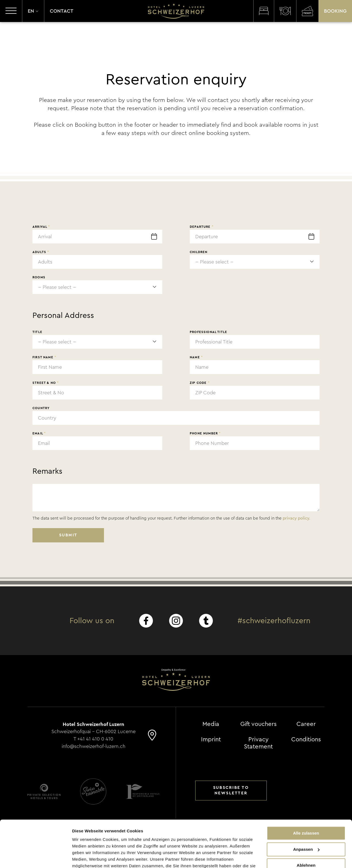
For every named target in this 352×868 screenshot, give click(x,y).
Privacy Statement (258, 743)
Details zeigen (86, 857)
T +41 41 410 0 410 (94, 738)
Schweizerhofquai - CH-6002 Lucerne (94, 731)
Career (306, 724)
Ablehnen (306, 835)
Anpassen (306, 819)
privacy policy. (296, 518)
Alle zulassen (306, 803)
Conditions (306, 739)
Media (211, 724)
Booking (335, 11)
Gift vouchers (258, 724)
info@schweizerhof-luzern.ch (94, 745)
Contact (62, 11)
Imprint (211, 739)
